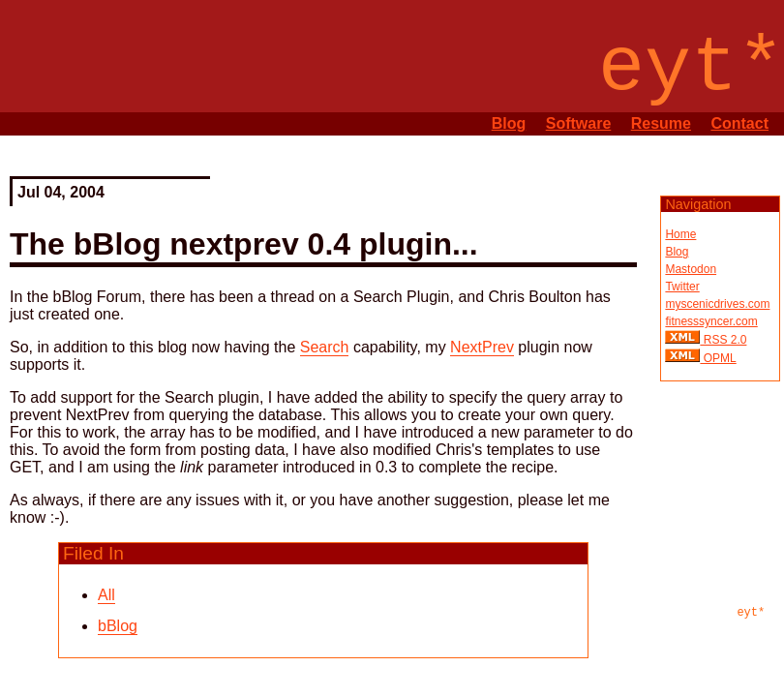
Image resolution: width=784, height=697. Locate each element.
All (106, 595)
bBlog (118, 626)
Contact (739, 123)
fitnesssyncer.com (711, 321)
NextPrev (482, 347)
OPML (718, 358)
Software (579, 123)
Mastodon (691, 269)
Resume (661, 123)
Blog (509, 123)
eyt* (751, 613)
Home (680, 234)
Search (325, 347)
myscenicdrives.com (717, 304)
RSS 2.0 (723, 340)
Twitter (682, 287)
